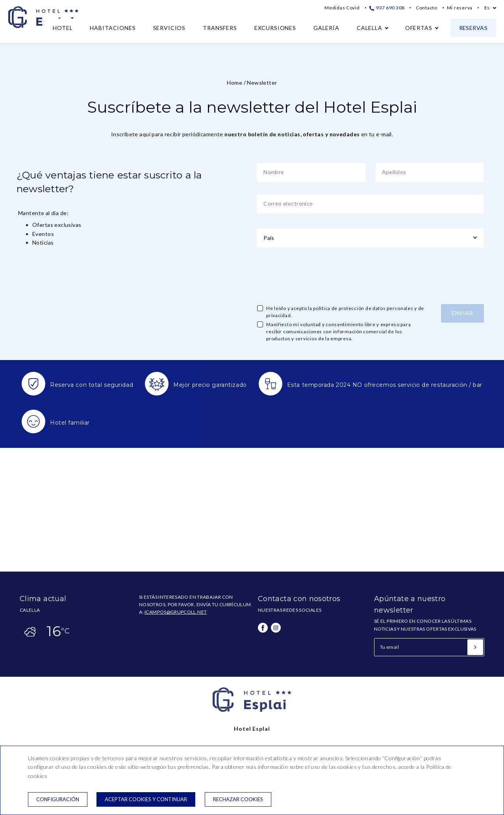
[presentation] (317, 275)
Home (234, 83)
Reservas (473, 28)
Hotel (63, 28)
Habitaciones (113, 28)
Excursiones (275, 28)
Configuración (58, 799)
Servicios (170, 28)
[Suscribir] (475, 647)
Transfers (220, 28)
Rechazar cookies (238, 799)
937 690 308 (387, 8)
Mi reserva (460, 8)
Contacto (427, 8)
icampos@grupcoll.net (176, 612)
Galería (326, 28)
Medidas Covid (342, 8)
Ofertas (419, 28)
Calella (370, 28)
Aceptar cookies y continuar (146, 799)
